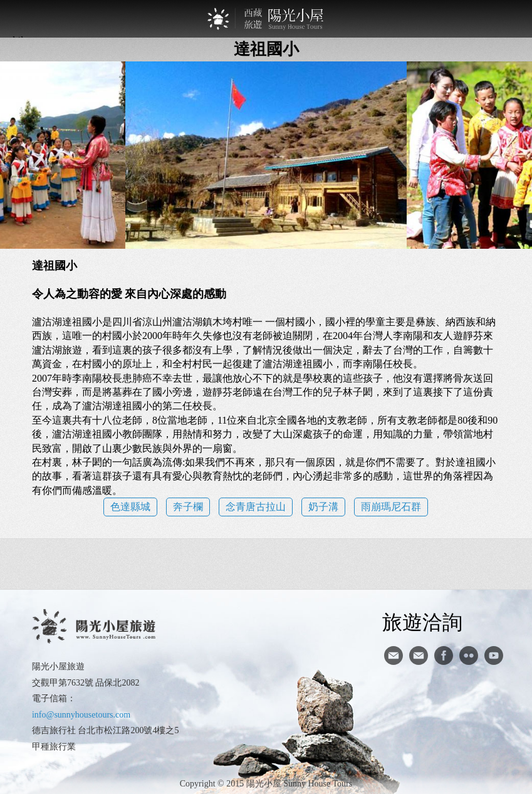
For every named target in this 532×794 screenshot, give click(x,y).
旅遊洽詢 (422, 622)
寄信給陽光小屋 (394, 656)
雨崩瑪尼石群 (391, 507)
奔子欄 (188, 507)
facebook (444, 656)
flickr (469, 656)
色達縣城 (130, 507)
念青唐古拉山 (256, 507)
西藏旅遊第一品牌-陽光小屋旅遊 (266, 19)
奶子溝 (323, 507)
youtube (494, 656)
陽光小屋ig (419, 656)
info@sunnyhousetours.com (81, 715)
